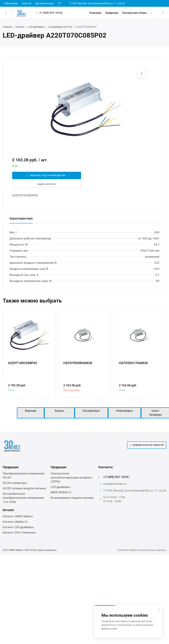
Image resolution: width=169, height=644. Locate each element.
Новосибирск (125, 411)
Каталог (20, 27)
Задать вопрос (47, 184)
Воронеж (31, 411)
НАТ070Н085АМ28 (78, 363)
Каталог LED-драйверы (18, 527)
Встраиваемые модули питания (72, 498)
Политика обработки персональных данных (142, 550)
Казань (59, 411)
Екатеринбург (91, 411)
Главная (7, 27)
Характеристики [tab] (21, 218)
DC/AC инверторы (15, 483)
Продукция (112, 13)
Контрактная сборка (134, 13)
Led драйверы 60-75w (60, 27)
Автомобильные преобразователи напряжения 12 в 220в (23, 498)
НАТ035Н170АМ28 (133, 363)
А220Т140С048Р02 (22, 363)
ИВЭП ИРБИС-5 (61, 492)
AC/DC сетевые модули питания (24, 488)
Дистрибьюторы (45, 3)
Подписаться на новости (147, 445)
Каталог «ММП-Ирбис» (18, 516)
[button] (142, 74)
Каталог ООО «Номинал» (19, 532)
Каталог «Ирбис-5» (15, 522)
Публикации (11, 3)
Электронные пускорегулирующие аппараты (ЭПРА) (71, 477)
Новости (27, 3)
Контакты (106, 467)
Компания (95, 13)
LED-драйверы (36, 27)
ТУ (59, 3)
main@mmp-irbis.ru (115, 484)
